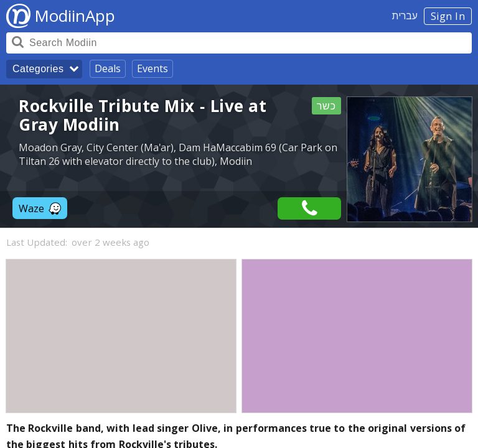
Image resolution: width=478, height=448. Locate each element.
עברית (405, 16)
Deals (108, 68)
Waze (40, 208)
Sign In (448, 16)
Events (152, 68)
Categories (38, 69)
